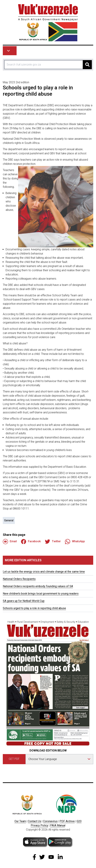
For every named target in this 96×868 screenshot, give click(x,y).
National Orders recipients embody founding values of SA (38, 586)
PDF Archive (67, 821)
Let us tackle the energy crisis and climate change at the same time (44, 572)
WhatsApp (75, 542)
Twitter (53, 542)
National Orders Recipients (19, 579)
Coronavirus (50, 821)
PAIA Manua (58, 825)
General (9, 520)
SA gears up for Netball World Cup (24, 601)
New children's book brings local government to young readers (41, 594)
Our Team (20, 821)
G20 (79, 821)
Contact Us (35, 821)
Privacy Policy (39, 825)
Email (10, 542)
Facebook (31, 542)
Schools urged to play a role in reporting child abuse (34, 608)
